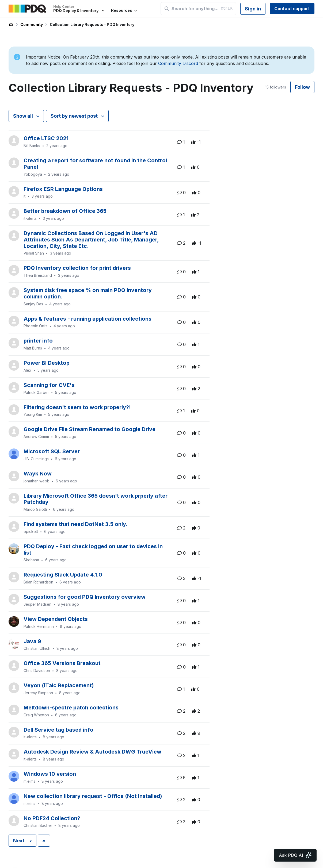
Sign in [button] (253, 9)
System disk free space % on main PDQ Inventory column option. (88, 293)
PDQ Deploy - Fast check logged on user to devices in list (93, 550)
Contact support (292, 9)
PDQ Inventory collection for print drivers (77, 268)
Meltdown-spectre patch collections (71, 708)
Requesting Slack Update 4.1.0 (63, 575)
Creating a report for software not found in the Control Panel (95, 164)
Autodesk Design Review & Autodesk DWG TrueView (92, 752)
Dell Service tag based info (58, 730)
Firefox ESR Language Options (63, 189)
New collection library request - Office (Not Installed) (93, 796)
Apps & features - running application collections (88, 319)
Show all (24, 116)
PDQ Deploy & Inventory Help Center (11, 25)
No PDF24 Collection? (52, 818)
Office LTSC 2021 (46, 138)
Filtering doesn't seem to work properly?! (77, 407)
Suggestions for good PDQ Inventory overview (85, 597)
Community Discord (178, 63)
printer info (38, 341)
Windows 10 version (50, 774)
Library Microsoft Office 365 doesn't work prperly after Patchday (96, 499)
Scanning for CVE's (49, 385)
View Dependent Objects (56, 619)
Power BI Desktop (47, 363)
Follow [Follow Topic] (302, 87)
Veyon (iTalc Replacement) (59, 685)
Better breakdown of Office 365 (65, 211)
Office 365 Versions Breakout (62, 663)
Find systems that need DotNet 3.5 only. (76, 524)
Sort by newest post (75, 116)
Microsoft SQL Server (52, 451)
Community (32, 24)
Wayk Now (38, 474)
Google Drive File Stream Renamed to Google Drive (90, 429)
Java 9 (32, 641)
